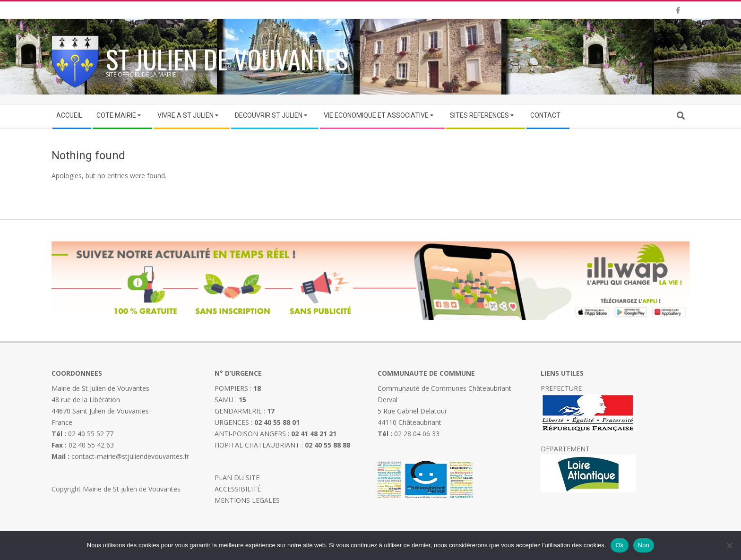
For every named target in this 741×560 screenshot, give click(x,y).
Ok (619, 545)
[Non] (729, 545)
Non (644, 545)
